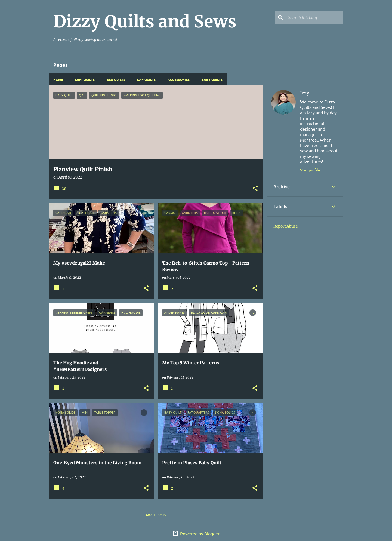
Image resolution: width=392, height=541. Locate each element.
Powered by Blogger (196, 533)
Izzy (305, 93)
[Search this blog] (314, 17)
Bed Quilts (116, 79)
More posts (156, 515)
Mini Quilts (85, 79)
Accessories (179, 79)
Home (58, 79)
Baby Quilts (212, 79)
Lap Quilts (146, 79)
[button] (255, 189)
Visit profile (310, 170)
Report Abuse (285, 226)
